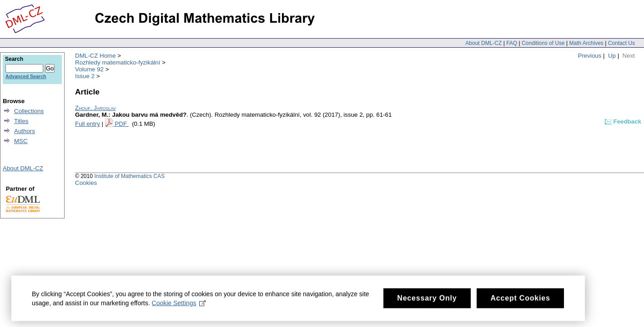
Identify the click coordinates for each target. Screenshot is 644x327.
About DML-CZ (483, 43)
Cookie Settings (179, 305)
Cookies (86, 183)
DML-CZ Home (96, 56)
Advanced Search (26, 76)
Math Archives (586, 43)
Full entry (88, 124)
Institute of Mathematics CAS (129, 176)
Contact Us (621, 43)
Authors (25, 131)
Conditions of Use (543, 43)
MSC (21, 141)
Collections (29, 111)
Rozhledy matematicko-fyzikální (118, 62)
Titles (21, 121)
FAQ (512, 43)
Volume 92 (89, 69)
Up (612, 56)
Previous (590, 56)
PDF (121, 124)
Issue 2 (85, 76)
